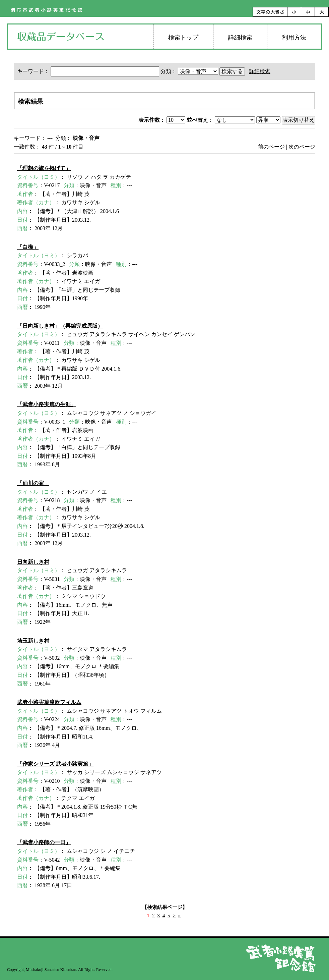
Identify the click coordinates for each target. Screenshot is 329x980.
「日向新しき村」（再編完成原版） (60, 326)
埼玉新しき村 (33, 641)
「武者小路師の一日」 (44, 842)
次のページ (302, 147)
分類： (190, 71)
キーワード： (89, 71)
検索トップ (183, 38)
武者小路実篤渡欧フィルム (49, 702)
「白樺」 (28, 247)
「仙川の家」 (33, 483)
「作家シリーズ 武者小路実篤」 (55, 764)
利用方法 (294, 38)
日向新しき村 (33, 562)
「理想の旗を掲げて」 (44, 168)
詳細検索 (240, 38)
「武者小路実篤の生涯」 (47, 404)
